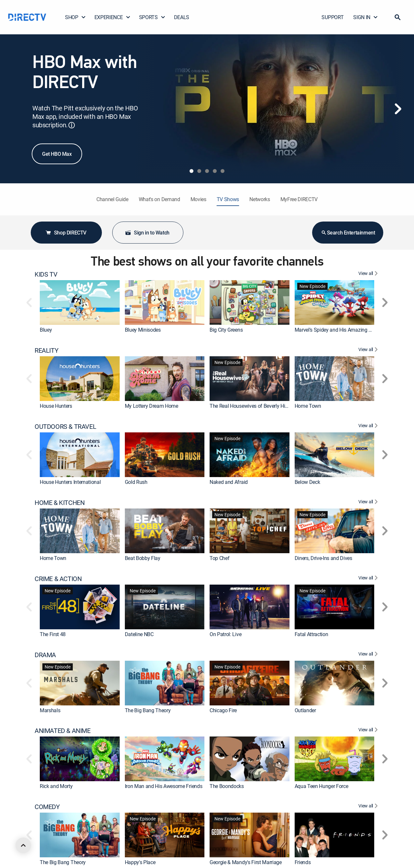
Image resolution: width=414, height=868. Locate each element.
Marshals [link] (50, 710)
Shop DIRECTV (66, 233)
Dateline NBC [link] (139, 634)
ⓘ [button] (71, 125)
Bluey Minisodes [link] (143, 330)
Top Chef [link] (219, 558)
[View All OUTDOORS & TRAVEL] (369, 427)
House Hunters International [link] (70, 482)
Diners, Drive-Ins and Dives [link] (323, 558)
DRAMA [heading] (45, 655)
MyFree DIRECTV (299, 199)
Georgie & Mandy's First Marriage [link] (246, 862)
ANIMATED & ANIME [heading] (63, 731)
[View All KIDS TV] (369, 274)
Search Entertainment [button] (348, 233)
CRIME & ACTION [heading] (58, 579)
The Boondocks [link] (227, 786)
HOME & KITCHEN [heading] (60, 503)
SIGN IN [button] (366, 17)
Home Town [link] (308, 406)
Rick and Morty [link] (56, 786)
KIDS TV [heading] (46, 274)
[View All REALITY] (369, 350)
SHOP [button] (76, 17)
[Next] (398, 109)
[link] (80, 303)
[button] (398, 17)
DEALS (182, 17)
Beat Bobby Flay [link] (143, 558)
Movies (198, 199)
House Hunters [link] (56, 406)
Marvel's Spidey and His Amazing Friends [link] (340, 330)
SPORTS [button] (152, 17)
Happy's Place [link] (140, 862)
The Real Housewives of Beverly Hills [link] (250, 406)
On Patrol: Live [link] (225, 634)
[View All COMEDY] (369, 807)
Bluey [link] (46, 330)
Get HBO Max (57, 154)
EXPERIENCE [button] (113, 17)
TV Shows (228, 199)
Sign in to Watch (147, 233)
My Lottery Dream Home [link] (152, 406)
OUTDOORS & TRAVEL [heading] (65, 427)
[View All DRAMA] (369, 655)
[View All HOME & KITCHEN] (369, 503)
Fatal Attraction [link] (311, 634)
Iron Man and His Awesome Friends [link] (164, 786)
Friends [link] (303, 862)
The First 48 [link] (53, 634)
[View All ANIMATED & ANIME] (369, 731)
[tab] (191, 171)
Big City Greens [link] (226, 330)
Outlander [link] (305, 710)
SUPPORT (332, 17)
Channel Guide (112, 199)
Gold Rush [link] (136, 482)
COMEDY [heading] (47, 807)
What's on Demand (159, 199)
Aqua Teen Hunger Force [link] (321, 786)
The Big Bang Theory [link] (148, 710)
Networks (260, 199)
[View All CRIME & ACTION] (369, 579)
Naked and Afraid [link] (229, 482)
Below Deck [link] (307, 482)
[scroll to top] (23, 845)
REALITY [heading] (46, 350)
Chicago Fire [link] (223, 710)
